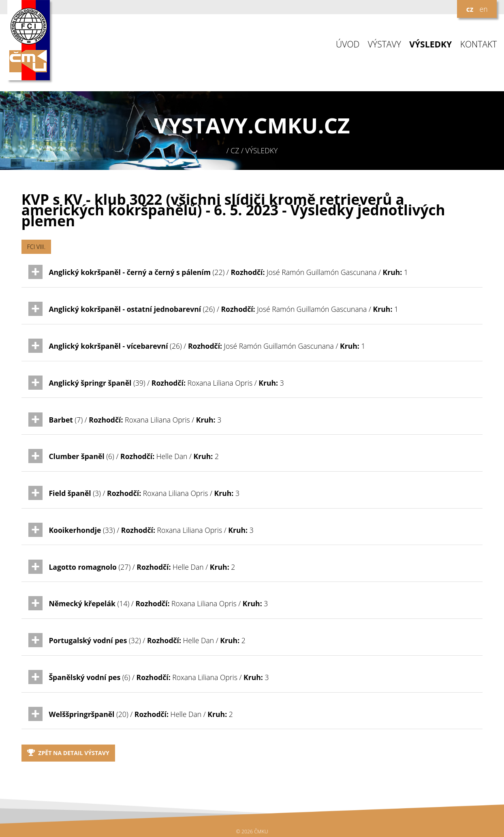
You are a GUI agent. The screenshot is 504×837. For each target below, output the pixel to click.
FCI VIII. (36, 247)
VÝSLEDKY (430, 44)
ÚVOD (348, 44)
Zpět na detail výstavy (68, 753)
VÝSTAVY (384, 44)
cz (470, 9)
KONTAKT (479, 44)
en (483, 9)
